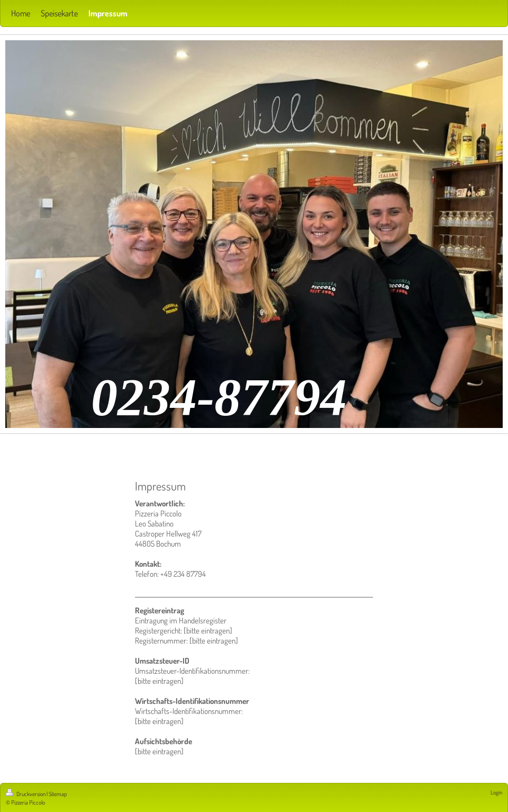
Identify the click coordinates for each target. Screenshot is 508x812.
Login (496, 792)
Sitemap (58, 794)
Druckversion (26, 794)
